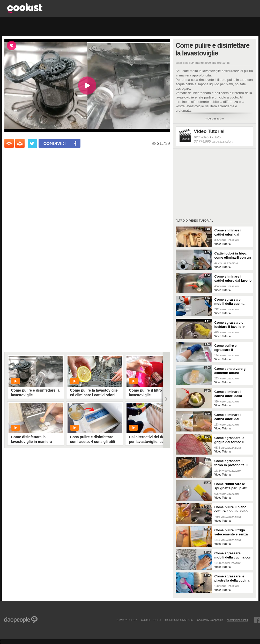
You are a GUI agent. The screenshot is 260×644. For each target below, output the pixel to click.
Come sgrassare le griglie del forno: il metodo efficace (229, 440)
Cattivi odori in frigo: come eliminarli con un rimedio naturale (233, 256)
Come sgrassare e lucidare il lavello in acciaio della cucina (230, 325)
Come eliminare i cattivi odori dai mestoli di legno (228, 232)
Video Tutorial (209, 131)
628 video (201, 137)
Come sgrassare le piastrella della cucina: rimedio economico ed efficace (232, 578)
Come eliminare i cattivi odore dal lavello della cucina (233, 279)
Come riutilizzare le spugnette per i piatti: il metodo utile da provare (233, 486)
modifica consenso (179, 620)
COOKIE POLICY (151, 620)
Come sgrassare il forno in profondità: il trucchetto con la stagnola (231, 463)
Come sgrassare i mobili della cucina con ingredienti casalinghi (233, 555)
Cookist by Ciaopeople (210, 620)
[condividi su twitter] (32, 143)
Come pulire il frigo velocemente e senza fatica (231, 532)
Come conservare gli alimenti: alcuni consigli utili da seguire (233, 371)
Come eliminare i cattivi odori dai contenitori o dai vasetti (228, 417)
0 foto (216, 137)
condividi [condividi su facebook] (55, 143)
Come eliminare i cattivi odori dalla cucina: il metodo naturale (228, 394)
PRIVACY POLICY (126, 620)
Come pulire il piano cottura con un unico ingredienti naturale (231, 509)
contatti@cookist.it (237, 620)
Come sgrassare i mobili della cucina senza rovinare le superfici (229, 302)
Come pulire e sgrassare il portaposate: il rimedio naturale (233, 348)
